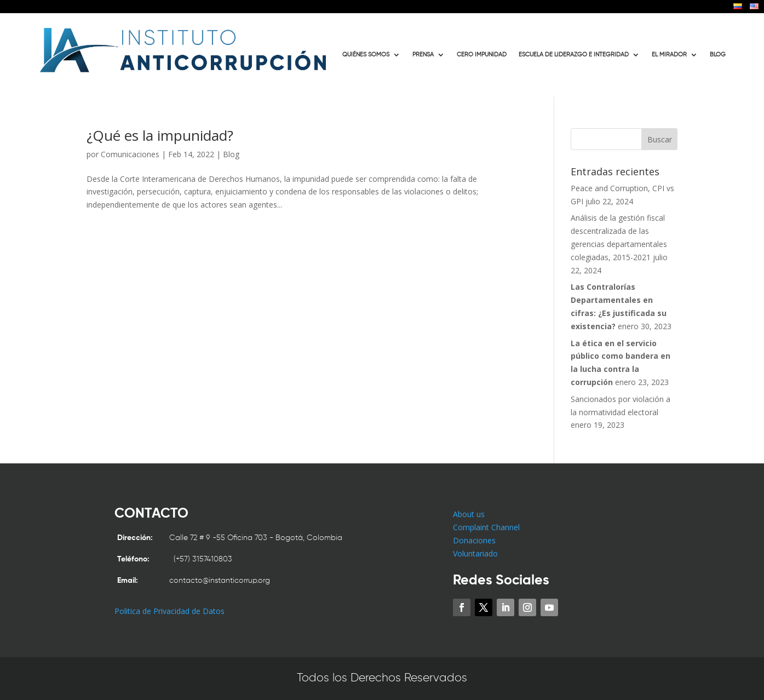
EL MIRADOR (669, 55)
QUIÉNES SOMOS (366, 55)
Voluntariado (475, 553)
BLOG (718, 55)
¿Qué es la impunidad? (160, 135)
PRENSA (423, 55)
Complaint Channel (486, 527)
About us (469, 514)
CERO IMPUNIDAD (482, 55)
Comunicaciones (130, 154)
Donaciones (474, 540)
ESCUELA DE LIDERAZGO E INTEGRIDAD (574, 55)
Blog (231, 154)
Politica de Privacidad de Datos (170, 611)
